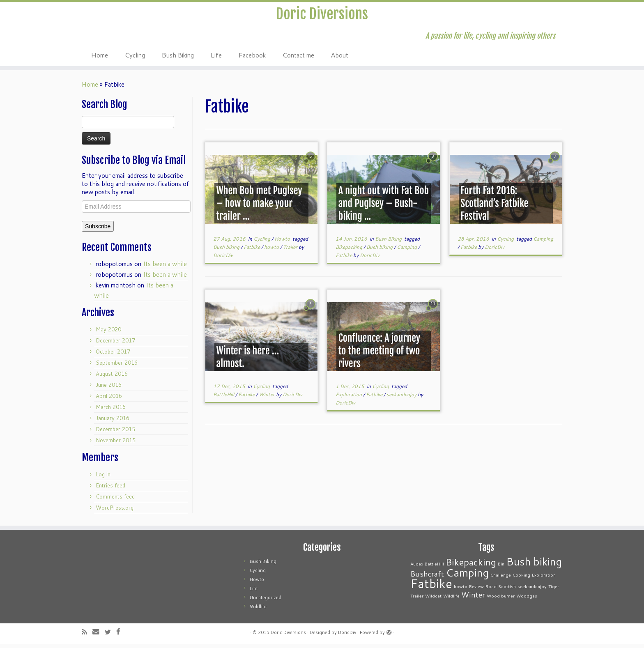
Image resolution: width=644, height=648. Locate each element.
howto (272, 251)
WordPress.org (115, 512)
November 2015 (116, 444)
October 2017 (113, 356)
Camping (407, 251)
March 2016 (111, 411)
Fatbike (252, 251)
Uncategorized (266, 602)
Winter (267, 399)
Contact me (298, 59)
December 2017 (115, 345)
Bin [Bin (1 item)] (501, 568)
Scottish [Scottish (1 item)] (507, 590)
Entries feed (110, 489)
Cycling (135, 59)
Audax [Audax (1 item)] (417, 568)
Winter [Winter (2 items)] (473, 599)
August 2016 (112, 378)
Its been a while (165, 268)
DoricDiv (223, 259)
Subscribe (98, 230)
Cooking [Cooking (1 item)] (521, 579)
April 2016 (109, 400)
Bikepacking (350, 251)
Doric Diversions (322, 16)
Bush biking (227, 251)
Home (99, 59)
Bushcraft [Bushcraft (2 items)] (427, 578)
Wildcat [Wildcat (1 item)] (433, 600)
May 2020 (108, 333)
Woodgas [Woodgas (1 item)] (527, 600)
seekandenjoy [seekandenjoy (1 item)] (532, 590)
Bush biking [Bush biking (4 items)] (534, 565)
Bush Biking (178, 59)
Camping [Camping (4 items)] (467, 576)
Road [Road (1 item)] (491, 590)
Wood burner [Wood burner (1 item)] (501, 600)
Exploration (349, 399)
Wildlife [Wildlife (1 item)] (451, 600)
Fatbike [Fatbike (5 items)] (431, 587)
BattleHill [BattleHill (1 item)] (434, 568)
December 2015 (115, 433)
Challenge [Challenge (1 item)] (501, 579)
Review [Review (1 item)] (476, 590)
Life (216, 59)
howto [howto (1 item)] (461, 590)
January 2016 (113, 422)
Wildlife (258, 611)
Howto (283, 243)
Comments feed (115, 501)
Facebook (252, 59)
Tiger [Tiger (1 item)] (554, 590)
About (339, 59)
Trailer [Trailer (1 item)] (417, 600)
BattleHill (224, 399)
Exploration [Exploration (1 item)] (544, 579)
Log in (103, 478)
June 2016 (109, 389)
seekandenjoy (402, 399)
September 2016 (117, 367)
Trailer (291, 251)
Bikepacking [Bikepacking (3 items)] (471, 566)
